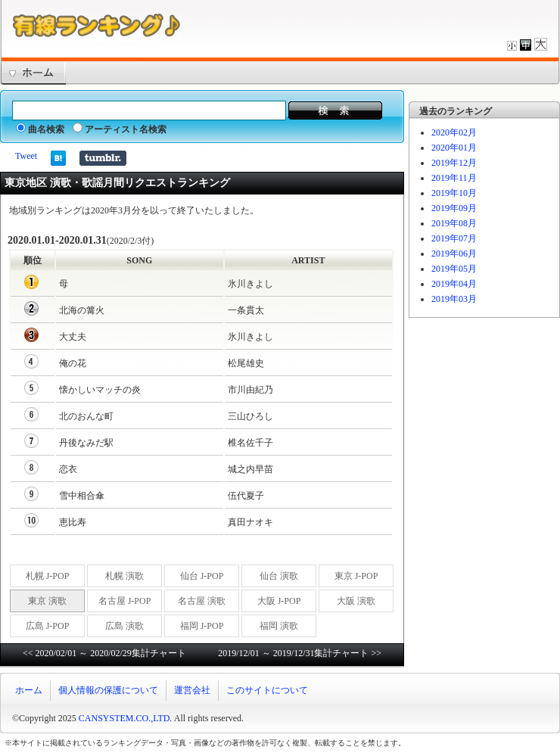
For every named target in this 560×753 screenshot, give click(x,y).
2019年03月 (454, 299)
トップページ (33, 73)
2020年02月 (454, 132)
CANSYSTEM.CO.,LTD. (126, 718)
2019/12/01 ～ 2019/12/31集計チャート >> (300, 653)
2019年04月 (454, 284)
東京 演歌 (47, 601)
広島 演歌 (124, 626)
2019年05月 (454, 269)
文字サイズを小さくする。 (512, 44)
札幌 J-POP (48, 576)
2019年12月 (454, 163)
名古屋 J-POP (125, 601)
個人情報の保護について (108, 690)
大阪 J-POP (279, 601)
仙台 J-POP (202, 576)
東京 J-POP (356, 576)
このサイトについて (267, 690)
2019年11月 (454, 178)
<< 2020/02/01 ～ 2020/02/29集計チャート (104, 653)
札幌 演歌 (124, 576)
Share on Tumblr (103, 158)
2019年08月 (454, 223)
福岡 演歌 (279, 626)
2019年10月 (454, 193)
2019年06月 (454, 254)
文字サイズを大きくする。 (541, 44)
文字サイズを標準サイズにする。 (526, 44)
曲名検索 (40, 129)
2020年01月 (454, 148)
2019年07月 (454, 238)
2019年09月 (454, 208)
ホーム (29, 690)
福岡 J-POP (202, 626)
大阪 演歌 (356, 601)
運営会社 (192, 690)
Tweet (26, 156)
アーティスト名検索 (120, 129)
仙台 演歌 (279, 576)
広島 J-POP (48, 626)
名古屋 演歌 (202, 601)
